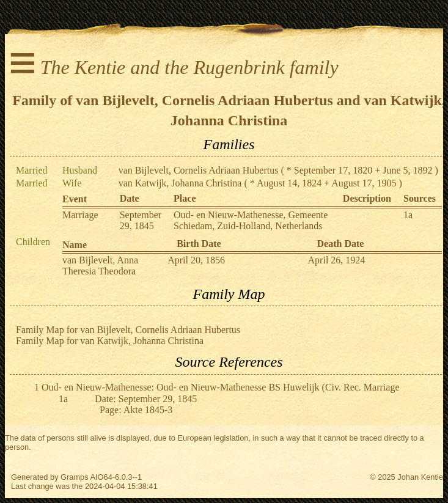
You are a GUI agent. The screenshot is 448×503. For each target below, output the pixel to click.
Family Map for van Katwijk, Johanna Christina (110, 341)
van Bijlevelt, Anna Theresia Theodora (100, 266)
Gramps (75, 477)
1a (408, 215)
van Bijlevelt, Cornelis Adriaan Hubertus (199, 170)
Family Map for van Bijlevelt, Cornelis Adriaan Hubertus (128, 330)
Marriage (80, 215)
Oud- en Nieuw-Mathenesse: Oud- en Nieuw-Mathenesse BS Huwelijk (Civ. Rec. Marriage (220, 387)
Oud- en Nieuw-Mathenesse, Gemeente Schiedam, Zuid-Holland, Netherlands (251, 220)
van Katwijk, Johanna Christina (180, 183)
